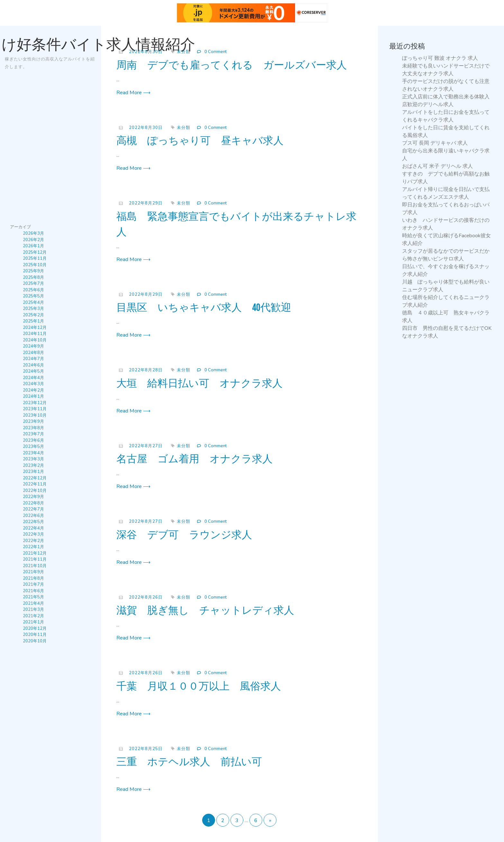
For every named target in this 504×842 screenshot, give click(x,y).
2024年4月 (33, 378)
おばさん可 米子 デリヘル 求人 (437, 166)
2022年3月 (33, 534)
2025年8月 (33, 277)
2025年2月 (33, 315)
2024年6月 (33, 365)
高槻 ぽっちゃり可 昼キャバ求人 (200, 141)
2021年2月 (33, 616)
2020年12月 (35, 629)
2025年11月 (35, 258)
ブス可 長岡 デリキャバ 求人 (435, 143)
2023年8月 (33, 428)
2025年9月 (33, 271)
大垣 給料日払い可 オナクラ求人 (199, 384)
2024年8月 (33, 353)
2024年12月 (35, 328)
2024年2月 (33, 390)
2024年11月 (35, 334)
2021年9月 (33, 572)
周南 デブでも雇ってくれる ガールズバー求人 (232, 65)
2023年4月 (33, 453)
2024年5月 (33, 371)
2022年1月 (33, 547)
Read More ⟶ (133, 93)
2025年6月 (33, 290)
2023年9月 (33, 421)
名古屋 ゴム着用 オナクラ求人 (194, 459)
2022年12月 (35, 478)
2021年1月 (33, 622)
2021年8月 (33, 578)
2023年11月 (35, 409)
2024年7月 (33, 359)
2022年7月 (33, 509)
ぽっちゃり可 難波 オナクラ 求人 (440, 58)
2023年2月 (33, 466)
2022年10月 (35, 491)
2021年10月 (35, 566)
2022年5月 (33, 522)
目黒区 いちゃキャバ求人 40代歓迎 (204, 308)
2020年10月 (35, 641)
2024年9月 (33, 346)
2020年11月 (35, 635)
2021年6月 (33, 591)
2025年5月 (33, 296)
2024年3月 (33, 384)
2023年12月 (35, 403)
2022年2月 (33, 541)
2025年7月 (33, 284)
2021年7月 (33, 584)
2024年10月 (35, 340)
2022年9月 (33, 497)
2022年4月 (33, 528)
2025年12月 (35, 252)
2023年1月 (33, 472)
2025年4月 (33, 303)
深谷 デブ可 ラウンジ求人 (184, 535)
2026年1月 (33, 246)
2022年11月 (35, 484)
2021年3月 (33, 610)
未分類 (184, 52)
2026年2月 (33, 240)
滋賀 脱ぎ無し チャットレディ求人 (205, 611)
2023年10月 (35, 415)
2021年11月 (35, 559)
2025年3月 (33, 309)
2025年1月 (33, 321)
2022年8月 (33, 503)
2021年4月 (33, 603)
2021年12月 (35, 553)
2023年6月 (33, 440)
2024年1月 (33, 396)
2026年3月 (33, 233)
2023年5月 (33, 447)
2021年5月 (33, 597)
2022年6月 (33, 516)
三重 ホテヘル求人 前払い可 (189, 762)
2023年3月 (33, 459)
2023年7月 (33, 434)
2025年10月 (35, 265)
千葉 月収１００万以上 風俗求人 (199, 687)
